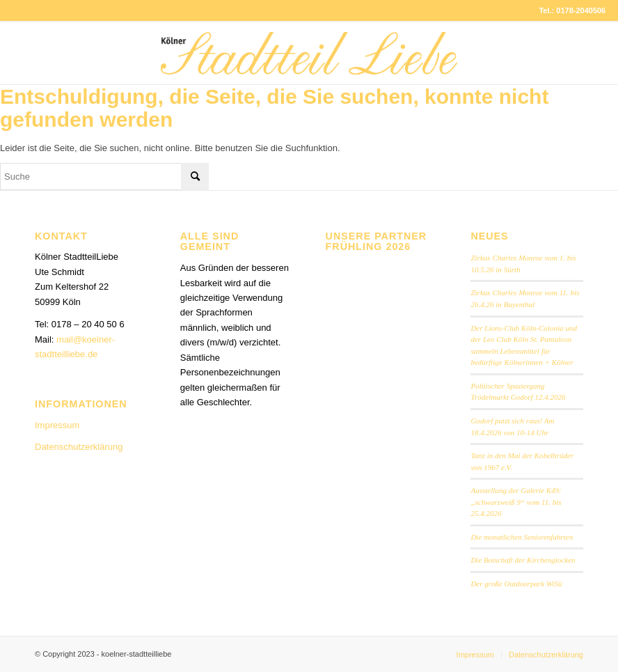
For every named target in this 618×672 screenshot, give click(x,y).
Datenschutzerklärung (79, 447)
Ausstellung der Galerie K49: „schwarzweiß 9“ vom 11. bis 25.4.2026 (516, 502)
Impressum (57, 425)
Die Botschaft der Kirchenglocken (523, 560)
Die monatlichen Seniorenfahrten (522, 537)
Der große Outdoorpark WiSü (516, 584)
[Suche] (104, 177)
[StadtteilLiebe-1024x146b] (309, 63)
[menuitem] (475, 655)
